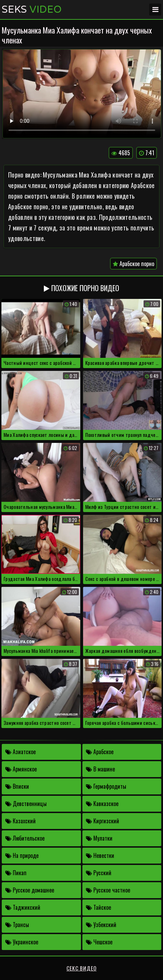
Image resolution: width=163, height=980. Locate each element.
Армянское (21, 769)
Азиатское (21, 752)
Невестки (100, 855)
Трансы (17, 925)
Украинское (22, 942)
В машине (100, 769)
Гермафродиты (106, 786)
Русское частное (108, 890)
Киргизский (103, 821)
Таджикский (23, 907)
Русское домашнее (30, 890)
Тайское (98, 907)
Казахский (21, 821)
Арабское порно (133, 264)
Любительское (25, 838)
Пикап (16, 873)
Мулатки (99, 838)
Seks (32, 10)
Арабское (100, 752)
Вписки (17, 786)
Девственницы (26, 804)
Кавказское (102, 804)
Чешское (99, 942)
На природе (22, 855)
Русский (99, 873)
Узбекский (101, 925)
